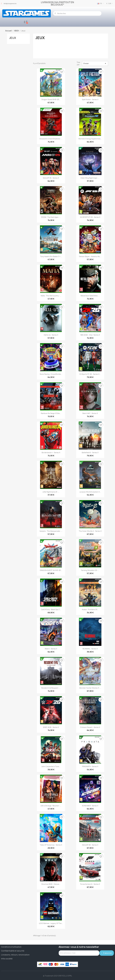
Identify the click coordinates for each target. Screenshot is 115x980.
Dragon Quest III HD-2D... (51, 99)
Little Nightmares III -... (51, 492)
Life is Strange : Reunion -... (51, 806)
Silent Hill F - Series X (90, 413)
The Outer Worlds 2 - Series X (90, 531)
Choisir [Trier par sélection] (95, 63)
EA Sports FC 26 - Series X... (90, 374)
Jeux (13, 38)
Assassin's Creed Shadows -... (51, 139)
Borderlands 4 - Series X (51, 453)
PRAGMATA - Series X (90, 766)
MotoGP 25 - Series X (51, 178)
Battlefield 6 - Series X (90, 453)
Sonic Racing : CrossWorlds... (51, 374)
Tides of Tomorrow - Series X (51, 845)
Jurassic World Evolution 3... (90, 492)
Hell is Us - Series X (51, 335)
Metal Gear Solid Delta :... (90, 296)
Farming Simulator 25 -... (90, 570)
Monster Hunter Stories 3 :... (90, 688)
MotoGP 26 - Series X (90, 845)
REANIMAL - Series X (90, 649)
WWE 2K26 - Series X (51, 727)
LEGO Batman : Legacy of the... (51, 923)
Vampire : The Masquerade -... (51, 531)
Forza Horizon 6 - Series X (90, 884)
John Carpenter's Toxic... (51, 766)
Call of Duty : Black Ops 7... (51, 609)
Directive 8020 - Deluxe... (51, 884)
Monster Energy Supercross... (90, 139)
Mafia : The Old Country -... (51, 296)
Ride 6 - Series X (51, 649)
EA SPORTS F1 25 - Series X (90, 217)
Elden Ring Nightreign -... (90, 178)
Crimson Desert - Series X (90, 727)
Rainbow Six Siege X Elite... (51, 413)
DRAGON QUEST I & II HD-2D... (51, 570)
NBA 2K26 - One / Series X (90, 335)
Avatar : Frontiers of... (90, 609)
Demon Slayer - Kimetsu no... (90, 256)
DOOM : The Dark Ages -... (51, 217)
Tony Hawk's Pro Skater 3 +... (51, 256)
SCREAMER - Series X (90, 806)
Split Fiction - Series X (90, 99)
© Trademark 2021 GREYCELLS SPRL (58, 976)
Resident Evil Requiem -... (51, 688)
